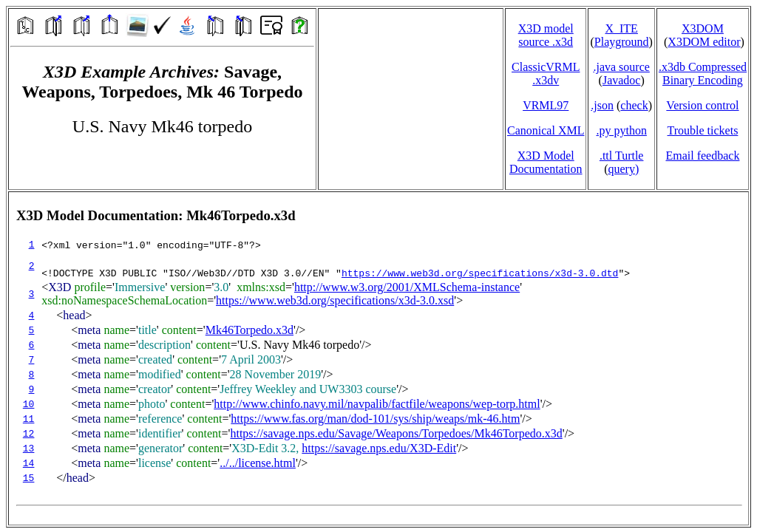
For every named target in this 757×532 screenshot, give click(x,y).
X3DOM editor (704, 42)
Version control (702, 105)
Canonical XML (546, 130)
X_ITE (621, 28)
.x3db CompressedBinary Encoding (703, 74)
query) (623, 169)
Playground (622, 42)
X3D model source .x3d (546, 35)
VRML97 (546, 105)
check (634, 105)
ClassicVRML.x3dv (546, 74)
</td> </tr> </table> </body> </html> (378, 358)
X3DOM (703, 28)
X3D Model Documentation (546, 162)
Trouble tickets (703, 130)
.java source (621, 67)
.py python (621, 130)
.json (602, 105)
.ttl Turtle (622, 156)
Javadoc (622, 80)
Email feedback (702, 156)
